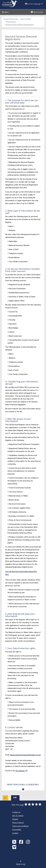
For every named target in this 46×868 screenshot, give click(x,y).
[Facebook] (21, 842)
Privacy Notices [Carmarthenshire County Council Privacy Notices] (18, 823)
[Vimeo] (15, 847)
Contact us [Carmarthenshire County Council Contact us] (16, 812)
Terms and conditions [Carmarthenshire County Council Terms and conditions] (20, 826)
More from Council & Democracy (23, 785)
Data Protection (26, 19)
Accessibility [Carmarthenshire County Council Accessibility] (17, 829)
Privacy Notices (11, 22)
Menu (5, 12)
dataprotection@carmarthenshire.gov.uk (25, 755)
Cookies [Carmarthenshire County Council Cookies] (15, 833)
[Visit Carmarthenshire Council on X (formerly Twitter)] (15, 842)
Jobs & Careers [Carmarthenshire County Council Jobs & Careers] (18, 816)
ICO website (21, 770)
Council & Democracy (11, 19)
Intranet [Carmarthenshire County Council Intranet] (15, 819)
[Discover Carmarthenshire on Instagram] (28, 842)
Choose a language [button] (34, 4)
